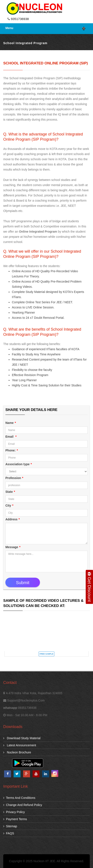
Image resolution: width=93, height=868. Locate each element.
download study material (22, 738)
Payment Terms (15, 819)
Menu (45, 28)
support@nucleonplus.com (26, 700)
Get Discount (89, 587)
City (9, 506)
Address (13, 519)
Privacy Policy (14, 812)
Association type (19, 464)
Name (11, 423)
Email (11, 437)
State (10, 492)
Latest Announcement (20, 745)
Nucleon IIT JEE (44, 861)
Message (13, 547)
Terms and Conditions (19, 798)
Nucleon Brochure (17, 752)
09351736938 (27, 708)
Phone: (12, 450)
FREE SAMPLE (46, 654)
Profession (14, 478)
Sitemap (10, 826)
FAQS (9, 833)
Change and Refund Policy (23, 805)
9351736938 (19, 19)
